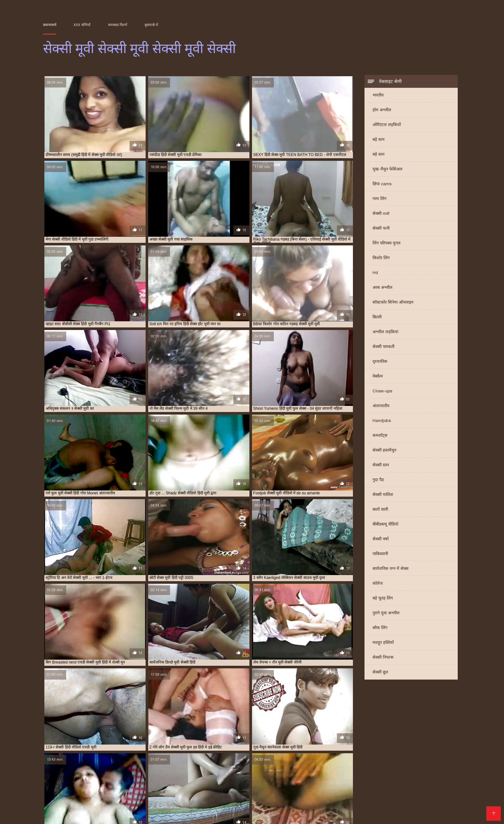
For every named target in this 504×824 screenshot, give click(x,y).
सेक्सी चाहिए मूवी (386, 798)
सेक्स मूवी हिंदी (127, 798)
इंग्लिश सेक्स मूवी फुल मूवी (116, 791)
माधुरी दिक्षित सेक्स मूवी (204, 794)
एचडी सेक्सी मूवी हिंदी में (188, 791)
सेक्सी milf (381, 214)
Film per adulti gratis (129, 812)
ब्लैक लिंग (380, 628)
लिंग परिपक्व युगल (387, 244)
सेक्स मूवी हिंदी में (153, 798)
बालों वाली (380, 510)
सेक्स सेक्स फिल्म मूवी (184, 798)
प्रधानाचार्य (50, 25)
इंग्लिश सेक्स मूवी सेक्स (152, 791)
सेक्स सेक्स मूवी (213, 798)
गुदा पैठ (378, 480)
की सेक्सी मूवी (298, 791)
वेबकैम (378, 377)
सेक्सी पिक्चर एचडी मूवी (419, 798)
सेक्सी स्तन (381, 466)
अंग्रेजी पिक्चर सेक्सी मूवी (78, 791)
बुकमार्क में (151, 25)
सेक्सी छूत (380, 673)
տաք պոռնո (238, 812)
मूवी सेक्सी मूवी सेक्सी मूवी (312, 794)
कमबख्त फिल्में (118, 25)
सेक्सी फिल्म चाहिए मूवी (73, 801)
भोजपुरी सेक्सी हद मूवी (168, 794)
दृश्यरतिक (380, 362)
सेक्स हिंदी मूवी (268, 798)
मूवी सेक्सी (231, 794)
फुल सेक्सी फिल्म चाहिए (78, 794)
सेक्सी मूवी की (311, 801)
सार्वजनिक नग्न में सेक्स (391, 569)
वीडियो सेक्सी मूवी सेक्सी (424, 794)
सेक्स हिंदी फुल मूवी (241, 798)
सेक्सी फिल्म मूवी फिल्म (137, 801)
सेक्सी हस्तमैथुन (384, 451)
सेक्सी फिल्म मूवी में (170, 801)
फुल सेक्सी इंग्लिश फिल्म (422, 791)
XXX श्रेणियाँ (82, 25)
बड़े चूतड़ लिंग (383, 599)
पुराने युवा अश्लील (386, 613)
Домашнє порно (60, 812)
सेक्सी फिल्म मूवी (105, 801)
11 (213, 742)
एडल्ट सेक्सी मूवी (220, 791)
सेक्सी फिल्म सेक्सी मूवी (203, 801)
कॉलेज (378, 584)
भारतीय (378, 96)
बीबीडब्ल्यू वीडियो (385, 525)
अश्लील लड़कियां (385, 332)
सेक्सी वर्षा (381, 540)
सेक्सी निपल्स (383, 658)
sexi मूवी (50, 791)
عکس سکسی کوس (78, 816)
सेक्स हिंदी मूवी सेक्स (297, 798)
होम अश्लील (382, 110)
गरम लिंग (379, 199)
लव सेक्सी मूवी (393, 794)
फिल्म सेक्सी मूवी (359, 791)
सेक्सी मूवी (267, 801)
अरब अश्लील (382, 288)
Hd (375, 273)
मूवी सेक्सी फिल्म (254, 794)
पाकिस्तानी (380, 554)
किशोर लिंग (381, 258)
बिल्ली (377, 318)
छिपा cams (382, 184)
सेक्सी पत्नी (381, 229)
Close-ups (382, 392)
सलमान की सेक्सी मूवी (98, 798)
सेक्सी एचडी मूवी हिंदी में (354, 798)
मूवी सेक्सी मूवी (280, 794)
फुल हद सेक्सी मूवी (111, 794)
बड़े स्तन (378, 140)
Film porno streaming (395, 812)
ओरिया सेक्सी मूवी (247, 791)
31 (229, 742)
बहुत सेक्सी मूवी (138, 794)
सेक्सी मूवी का (288, 801)
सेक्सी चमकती (383, 347)
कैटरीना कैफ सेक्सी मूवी (327, 791)
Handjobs (382, 421)
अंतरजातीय (381, 406)
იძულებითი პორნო (270, 812)
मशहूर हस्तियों (383, 643)
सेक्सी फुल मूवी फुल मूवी (239, 801)
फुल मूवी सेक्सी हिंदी (388, 791)
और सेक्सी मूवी (274, 791)
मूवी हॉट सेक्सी (369, 794)
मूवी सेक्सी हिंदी (344, 794)
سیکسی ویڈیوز (165, 812)
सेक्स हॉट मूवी (324, 798)
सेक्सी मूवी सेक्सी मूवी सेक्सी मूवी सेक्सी (317, 812)
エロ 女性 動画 (358, 812)
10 (206, 742)
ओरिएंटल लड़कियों (387, 125)
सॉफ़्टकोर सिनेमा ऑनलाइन (393, 303)
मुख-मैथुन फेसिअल (387, 170)
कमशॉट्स (380, 436)
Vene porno (92, 812)
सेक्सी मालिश (383, 495)
